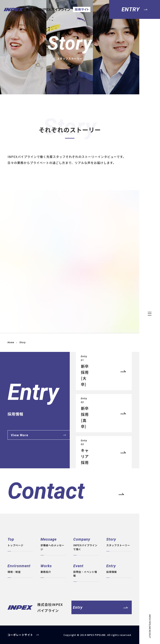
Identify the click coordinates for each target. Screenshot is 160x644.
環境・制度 (20, 568)
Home (11, 342)
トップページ (20, 542)
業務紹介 (53, 568)
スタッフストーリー (119, 542)
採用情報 (119, 568)
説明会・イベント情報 (86, 570)
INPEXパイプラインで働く (86, 544)
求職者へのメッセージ (53, 544)
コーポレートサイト (20, 635)
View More (20, 435)
